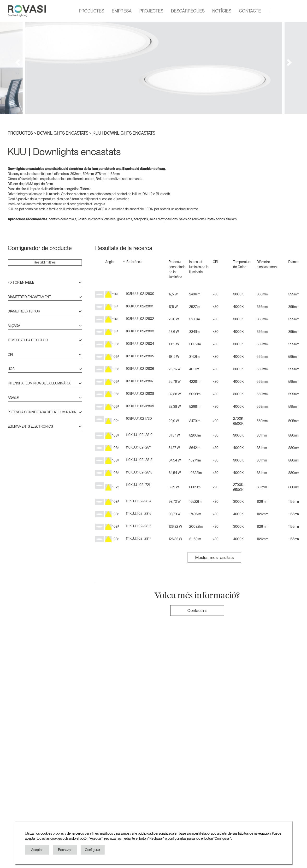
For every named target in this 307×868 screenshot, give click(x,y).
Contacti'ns (197, 610)
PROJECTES (151, 11)
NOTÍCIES (222, 11)
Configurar (93, 850)
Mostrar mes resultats (214, 557)
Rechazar (65, 850)
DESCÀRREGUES (188, 11)
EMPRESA (122, 11)
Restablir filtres (45, 262)
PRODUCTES (92, 11)
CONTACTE (250, 11)
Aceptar (37, 850)
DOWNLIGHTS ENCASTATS (63, 133)
